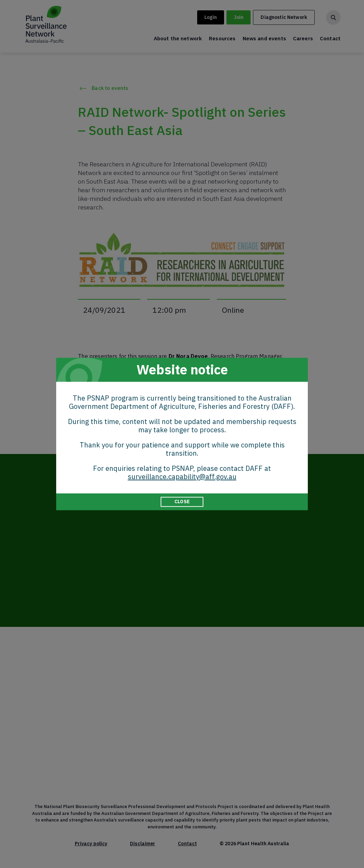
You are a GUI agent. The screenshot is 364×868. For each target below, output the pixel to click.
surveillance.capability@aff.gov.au (182, 477)
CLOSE (182, 502)
